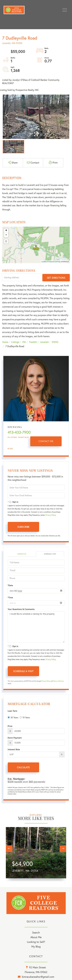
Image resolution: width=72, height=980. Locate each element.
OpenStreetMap (55, 262)
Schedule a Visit (50, 554)
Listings (15, 342)
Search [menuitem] (36, 932)
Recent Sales (24, 437)
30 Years (13, 717)
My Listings (12, 437)
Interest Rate (14, 749)
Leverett (44, 342)
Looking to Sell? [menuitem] (36, 942)
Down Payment (15, 738)
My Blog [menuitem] (36, 947)
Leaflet (44, 262)
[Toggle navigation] (65, 10)
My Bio (10, 449)
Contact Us (22, 554)
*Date (10, 585)
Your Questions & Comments (21, 609)
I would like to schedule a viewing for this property (36, 627)
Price (10, 726)
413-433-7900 (19, 432)
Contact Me (46, 441)
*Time (10, 597)
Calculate (23, 767)
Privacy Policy (51, 515)
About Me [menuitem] (36, 937)
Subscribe (23, 527)
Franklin (33, 342)
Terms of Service (58, 681)
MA (24, 342)
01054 (55, 342)
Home (5, 342)
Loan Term (12, 711)
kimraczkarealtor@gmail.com (38, 977)
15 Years (25, 717)
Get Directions (56, 278)
